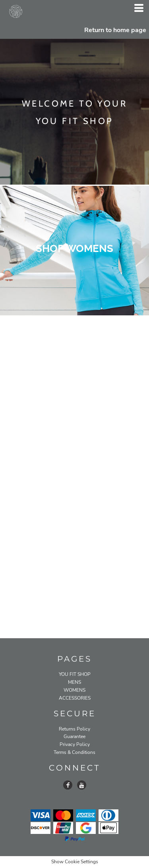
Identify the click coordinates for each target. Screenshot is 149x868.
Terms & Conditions (74, 752)
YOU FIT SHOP (75, 674)
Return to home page (115, 30)
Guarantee (74, 736)
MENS (74, 682)
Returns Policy (74, 729)
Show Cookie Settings (75, 862)
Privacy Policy (75, 744)
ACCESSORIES (75, 698)
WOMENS (74, 690)
